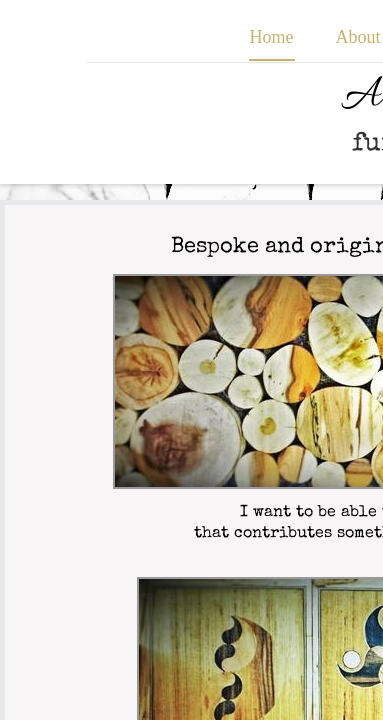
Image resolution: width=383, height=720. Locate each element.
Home (272, 37)
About (358, 37)
